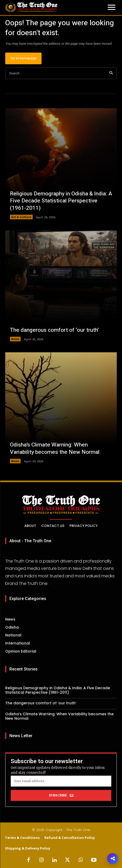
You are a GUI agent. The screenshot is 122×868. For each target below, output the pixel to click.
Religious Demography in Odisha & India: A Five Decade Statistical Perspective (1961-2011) (61, 201)
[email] (61, 781)
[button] (113, 859)
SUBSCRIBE (61, 796)
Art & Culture (21, 217)
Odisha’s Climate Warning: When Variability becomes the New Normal (55, 448)
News (15, 339)
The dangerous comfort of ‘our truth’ (54, 330)
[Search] (111, 73)
